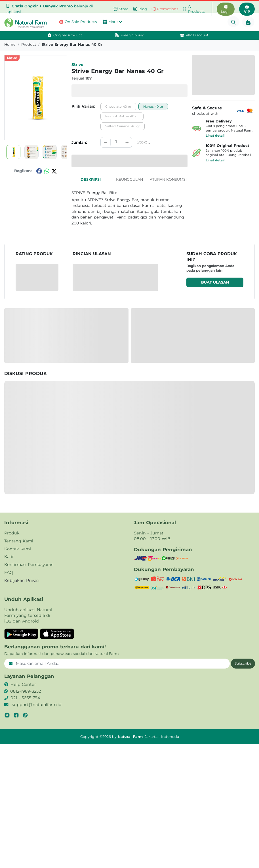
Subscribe (243, 663)
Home (10, 44)
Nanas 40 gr (153, 107)
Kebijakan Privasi (22, 580)
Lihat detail (215, 136)
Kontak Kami (18, 549)
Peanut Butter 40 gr (122, 116)
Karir (9, 557)
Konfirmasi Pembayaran (29, 565)
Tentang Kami (19, 541)
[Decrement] (106, 142)
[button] (22, 23)
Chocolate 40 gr (118, 107)
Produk (12, 533)
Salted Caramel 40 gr (123, 126)
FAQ (9, 573)
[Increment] (127, 142)
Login (226, 9)
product (29, 44)
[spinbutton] (116, 142)
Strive (77, 64)
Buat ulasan (215, 282)
